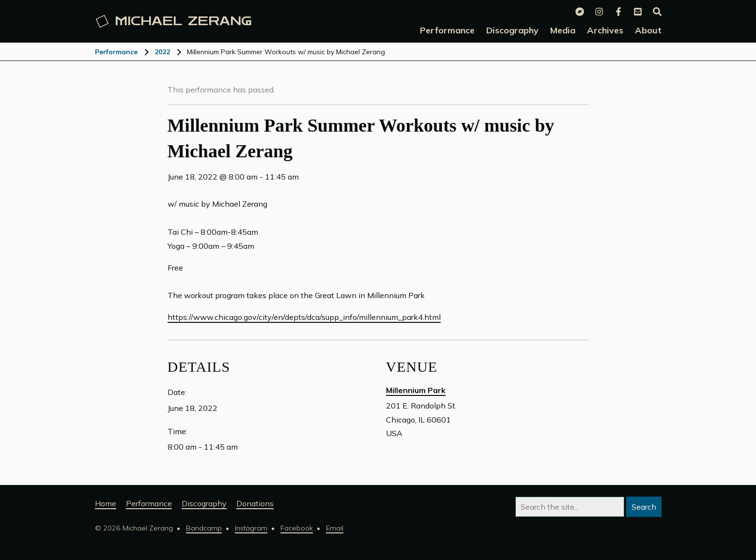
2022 (162, 52)
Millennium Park (416, 390)
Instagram (251, 528)
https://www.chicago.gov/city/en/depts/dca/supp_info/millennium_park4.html (304, 317)
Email (335, 528)
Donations (255, 503)
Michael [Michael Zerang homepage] (173, 21)
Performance (116, 52)
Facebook (297, 528)
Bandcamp (204, 528)
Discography (204, 503)
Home (106, 503)
